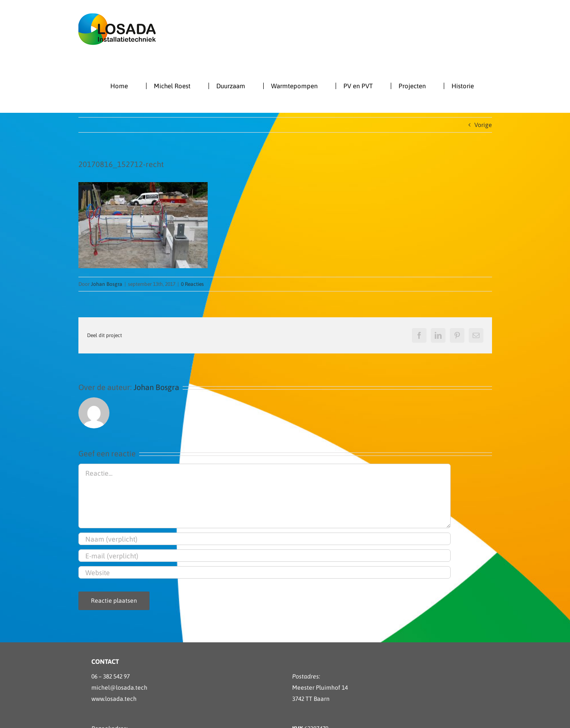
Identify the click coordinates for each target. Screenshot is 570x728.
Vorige (483, 125)
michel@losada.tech (119, 688)
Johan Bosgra (107, 284)
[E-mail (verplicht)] (265, 556)
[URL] (265, 572)
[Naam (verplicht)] (265, 539)
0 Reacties (192, 284)
